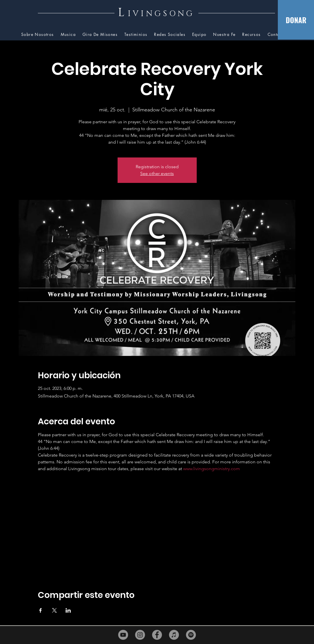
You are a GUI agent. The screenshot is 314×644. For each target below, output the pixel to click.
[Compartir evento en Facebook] (41, 610)
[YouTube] (123, 635)
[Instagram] (140, 635)
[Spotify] (191, 635)
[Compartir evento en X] (54, 610)
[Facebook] (157, 635)
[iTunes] (174, 635)
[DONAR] (296, 20)
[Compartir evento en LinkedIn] (68, 610)
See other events (157, 173)
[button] (251, 35)
